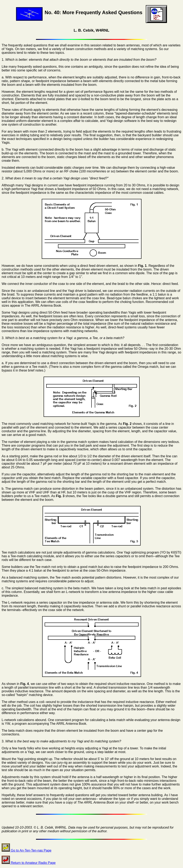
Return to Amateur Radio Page (29, 863)
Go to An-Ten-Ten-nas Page (27, 850)
